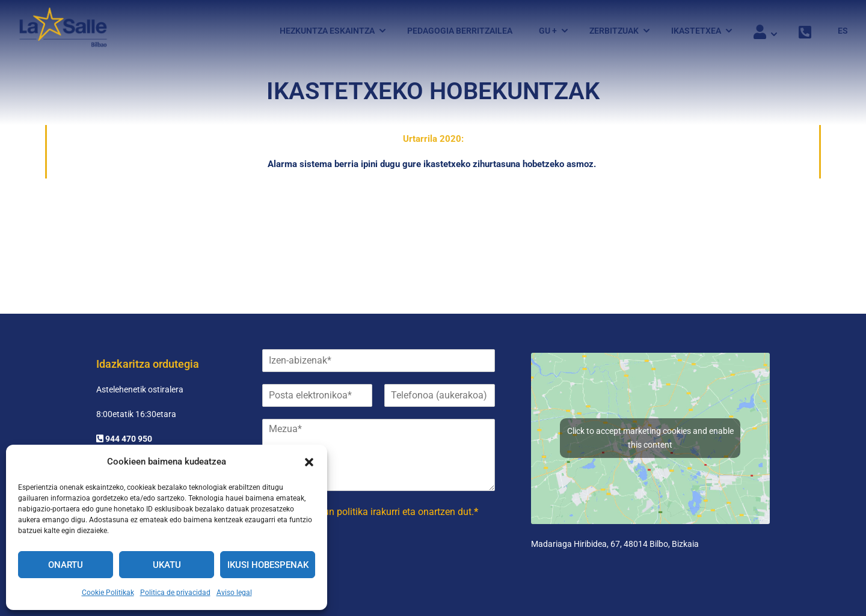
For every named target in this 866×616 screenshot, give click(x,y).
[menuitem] (837, 32)
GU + (548, 32)
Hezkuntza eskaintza (327, 32)
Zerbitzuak (614, 32)
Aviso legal (234, 593)
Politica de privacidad (175, 593)
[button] (309, 462)
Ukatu (167, 565)
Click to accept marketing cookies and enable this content (650, 438)
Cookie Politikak (108, 593)
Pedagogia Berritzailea (460, 32)
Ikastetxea (696, 32)
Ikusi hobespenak (268, 565)
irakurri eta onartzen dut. (379, 512)
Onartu (66, 565)
